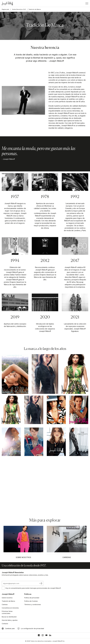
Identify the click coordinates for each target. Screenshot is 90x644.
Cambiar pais (10, 628)
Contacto (5, 624)
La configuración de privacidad (32, 628)
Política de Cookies (31, 601)
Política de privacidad (32, 598)
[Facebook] (39, 635)
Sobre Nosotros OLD (19, 9)
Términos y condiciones (33, 605)
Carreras (5, 605)
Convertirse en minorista (10, 608)
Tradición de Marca (8, 601)
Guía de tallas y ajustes (10, 620)
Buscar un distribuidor (9, 617)
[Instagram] (43, 635)
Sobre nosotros (7, 598)
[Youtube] (46, 635)
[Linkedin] (50, 635)
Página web (5, 9)
